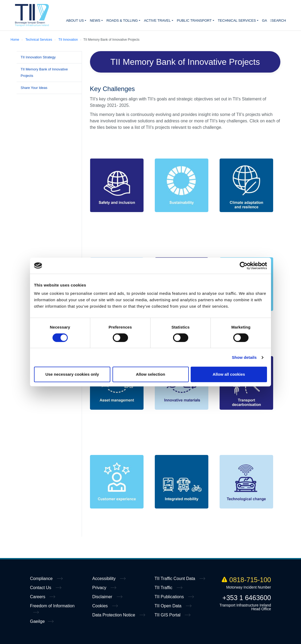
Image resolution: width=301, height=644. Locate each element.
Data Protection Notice (114, 615)
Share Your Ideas (34, 88)
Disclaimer (103, 597)
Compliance (42, 579)
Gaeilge (37, 621)
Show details (244, 357)
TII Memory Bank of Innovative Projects (44, 72)
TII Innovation (68, 40)
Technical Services (237, 20)
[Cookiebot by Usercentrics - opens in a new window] (244, 266)
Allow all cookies (229, 374)
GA (264, 20)
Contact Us (41, 588)
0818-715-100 (246, 580)
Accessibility (105, 579)
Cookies (101, 606)
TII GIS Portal (168, 615)
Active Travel (157, 20)
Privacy (100, 588)
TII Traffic (164, 588)
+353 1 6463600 (247, 598)
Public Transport (194, 20)
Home (32, 15)
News (95, 20)
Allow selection (150, 374)
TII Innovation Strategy (38, 57)
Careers (38, 597)
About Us (75, 20)
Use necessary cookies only (72, 374)
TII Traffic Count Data (175, 579)
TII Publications (170, 597)
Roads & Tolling (122, 20)
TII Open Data (169, 606)
